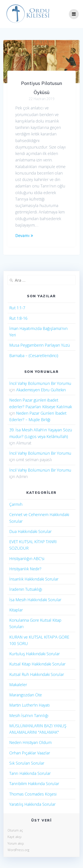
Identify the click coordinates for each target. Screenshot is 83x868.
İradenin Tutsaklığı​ (26, 589)
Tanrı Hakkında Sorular (30, 773)
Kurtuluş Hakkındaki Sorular (35, 654)
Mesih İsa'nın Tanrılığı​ (29, 715)
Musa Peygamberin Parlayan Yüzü (40, 345)
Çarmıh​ (16, 504)
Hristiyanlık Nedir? (25, 569)
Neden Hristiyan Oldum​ (30, 742)
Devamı (22, 235)
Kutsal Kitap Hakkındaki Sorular (37, 664)
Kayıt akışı (14, 837)
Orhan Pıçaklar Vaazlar (30, 753)
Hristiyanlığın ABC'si (27, 559)
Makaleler (18, 685)
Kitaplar (16, 610)
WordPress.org (18, 850)
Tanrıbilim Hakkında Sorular (34, 784)
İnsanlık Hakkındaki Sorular (34, 579)
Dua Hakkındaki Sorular (30, 531)
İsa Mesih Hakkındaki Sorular (35, 600)
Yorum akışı (16, 843)
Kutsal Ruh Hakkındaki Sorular (37, 674)
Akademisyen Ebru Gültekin (41, 390)
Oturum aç (15, 830)
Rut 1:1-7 (17, 308)
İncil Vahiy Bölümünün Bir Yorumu (40, 383)
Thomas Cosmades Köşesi (33, 794)
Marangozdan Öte (26, 695)
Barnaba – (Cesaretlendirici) (34, 356)
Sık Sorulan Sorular (27, 763)
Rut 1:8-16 (18, 318)
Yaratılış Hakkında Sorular (32, 804)
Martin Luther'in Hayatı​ (30, 705)
